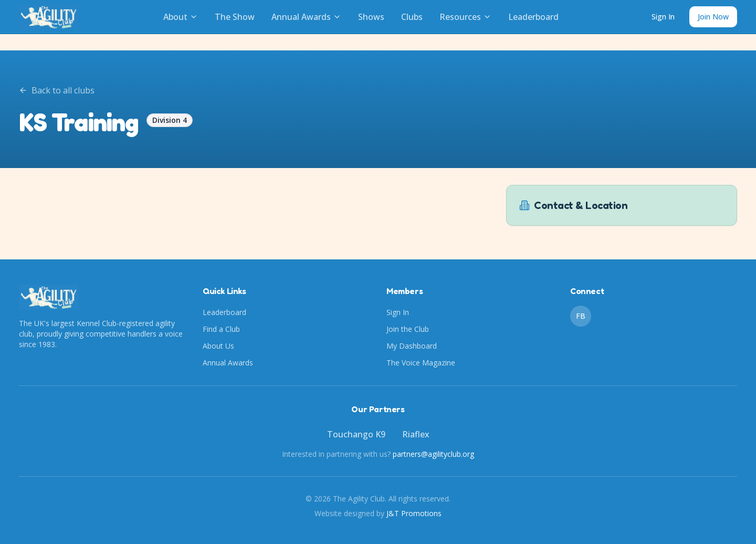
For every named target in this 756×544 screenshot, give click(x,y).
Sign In (663, 17)
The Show (235, 17)
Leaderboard (533, 17)
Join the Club (408, 329)
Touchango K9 (356, 434)
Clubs (412, 17)
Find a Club (221, 329)
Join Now (713, 17)
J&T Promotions (414, 513)
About (181, 17)
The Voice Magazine (421, 363)
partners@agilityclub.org (433, 454)
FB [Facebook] (581, 316)
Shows (371, 17)
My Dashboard (412, 346)
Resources (465, 17)
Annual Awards (306, 17)
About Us (218, 346)
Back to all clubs (57, 90)
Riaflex (416, 434)
